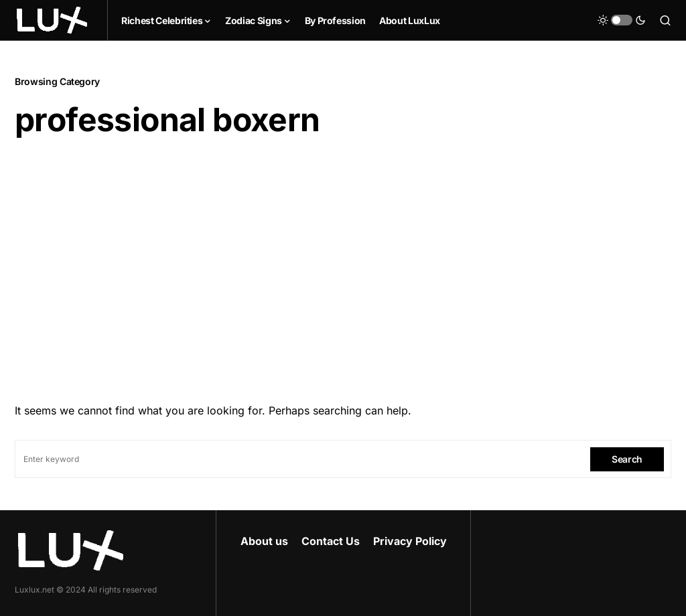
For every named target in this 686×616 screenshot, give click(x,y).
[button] (622, 20)
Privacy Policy (410, 541)
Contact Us (331, 541)
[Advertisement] (343, 266)
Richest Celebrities (162, 20)
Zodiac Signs (254, 20)
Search (627, 459)
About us (264, 541)
